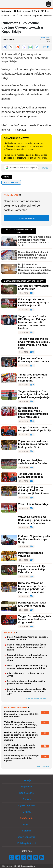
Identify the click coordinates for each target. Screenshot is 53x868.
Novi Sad (6, 15)
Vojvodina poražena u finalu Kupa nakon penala (33, 360)
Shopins (27, 799)
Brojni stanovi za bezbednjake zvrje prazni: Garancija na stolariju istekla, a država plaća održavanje (35, 269)
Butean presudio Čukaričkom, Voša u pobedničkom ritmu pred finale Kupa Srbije (33, 412)
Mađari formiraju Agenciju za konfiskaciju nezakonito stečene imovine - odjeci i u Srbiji (34, 241)
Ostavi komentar (26, 218)
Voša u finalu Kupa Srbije (33, 504)
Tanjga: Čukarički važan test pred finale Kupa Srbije (35, 429)
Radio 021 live (41, 11)
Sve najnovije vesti (37, 699)
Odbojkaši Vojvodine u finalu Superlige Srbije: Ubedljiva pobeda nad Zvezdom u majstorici (32, 588)
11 (32, 421)
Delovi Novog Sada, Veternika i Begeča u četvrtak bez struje (28, 638)
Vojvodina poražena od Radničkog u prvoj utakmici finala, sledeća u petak (35, 520)
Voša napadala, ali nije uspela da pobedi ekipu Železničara (32, 569)
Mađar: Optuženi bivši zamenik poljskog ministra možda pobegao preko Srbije (27, 667)
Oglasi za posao (23, 11)
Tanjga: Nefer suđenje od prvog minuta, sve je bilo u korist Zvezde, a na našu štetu (34, 343)
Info (14, 15)
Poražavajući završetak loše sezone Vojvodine (32, 604)
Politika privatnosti (26, 843)
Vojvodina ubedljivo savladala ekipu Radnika (33, 462)
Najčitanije (37, 15)
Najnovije (6, 11)
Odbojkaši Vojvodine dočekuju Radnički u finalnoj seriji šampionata (33, 490)
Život (20, 15)
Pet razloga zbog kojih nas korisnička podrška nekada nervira (26, 682)
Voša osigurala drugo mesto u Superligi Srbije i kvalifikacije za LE (33, 303)
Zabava (27, 15)
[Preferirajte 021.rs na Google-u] (21, 168)
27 (32, 366)
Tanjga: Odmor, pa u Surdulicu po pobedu (31, 475)
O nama (26, 812)
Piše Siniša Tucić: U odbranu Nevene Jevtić (26, 675)
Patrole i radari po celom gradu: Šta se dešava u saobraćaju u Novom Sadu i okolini (26, 647)
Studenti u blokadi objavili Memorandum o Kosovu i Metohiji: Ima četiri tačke (33, 255)
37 (32, 352)
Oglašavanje (26, 818)
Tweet (44, 168)
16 (32, 385)
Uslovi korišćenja (26, 837)
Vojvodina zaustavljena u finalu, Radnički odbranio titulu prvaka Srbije (33, 444)
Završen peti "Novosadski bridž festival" (34, 287)
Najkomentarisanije (16, 707)
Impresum (26, 831)
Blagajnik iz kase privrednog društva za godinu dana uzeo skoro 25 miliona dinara (27, 658)
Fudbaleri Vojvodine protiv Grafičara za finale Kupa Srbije (34, 539)
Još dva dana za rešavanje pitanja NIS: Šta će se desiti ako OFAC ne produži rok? (26, 691)
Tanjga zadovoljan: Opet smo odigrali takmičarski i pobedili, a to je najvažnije (34, 394)
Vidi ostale (43, 767)
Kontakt (26, 824)
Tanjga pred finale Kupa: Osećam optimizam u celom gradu (33, 378)
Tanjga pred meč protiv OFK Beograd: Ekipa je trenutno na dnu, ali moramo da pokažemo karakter (32, 322)
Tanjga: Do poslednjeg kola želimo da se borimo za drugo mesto (35, 619)
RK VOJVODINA (11, 182)
